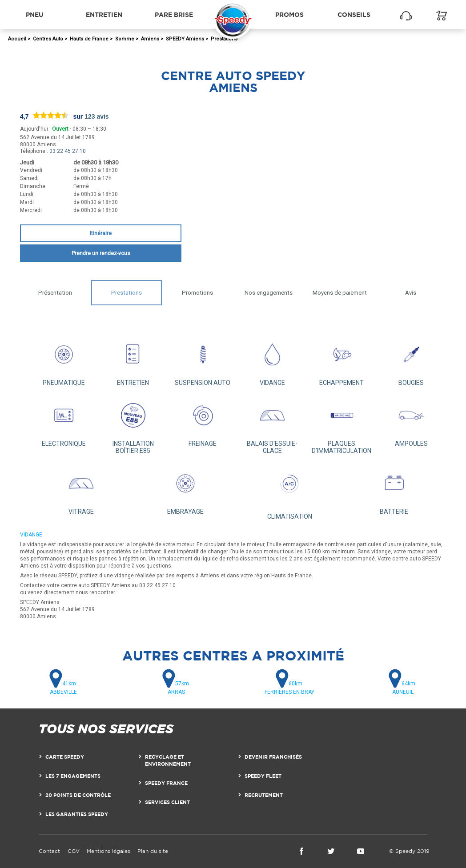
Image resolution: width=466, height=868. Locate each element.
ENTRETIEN (133, 360)
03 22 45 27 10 (68, 151)
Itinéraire (101, 233)
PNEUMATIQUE (64, 360)
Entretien (104, 14)
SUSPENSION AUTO (203, 360)
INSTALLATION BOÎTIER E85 (133, 425)
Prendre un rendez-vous (101, 253)
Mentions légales (108, 851)
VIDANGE (272, 360)
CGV (74, 851)
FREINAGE (203, 421)
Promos (289, 14)
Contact (49, 851)
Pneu (35, 14)
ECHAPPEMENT (341, 360)
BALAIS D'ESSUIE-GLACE (272, 425)
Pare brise (174, 14)
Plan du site (153, 851)
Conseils (354, 14)
